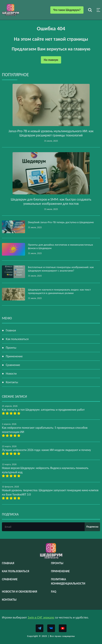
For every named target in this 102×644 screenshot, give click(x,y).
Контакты (12, 382)
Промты (11, 348)
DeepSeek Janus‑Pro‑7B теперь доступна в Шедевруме (61, 222)
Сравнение (13, 365)
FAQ (54, 592)
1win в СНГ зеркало (41, 617)
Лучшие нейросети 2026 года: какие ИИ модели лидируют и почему (46, 450)
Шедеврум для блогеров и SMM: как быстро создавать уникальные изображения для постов (51, 201)
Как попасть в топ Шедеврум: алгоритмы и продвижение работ (43, 410)
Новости (11, 374)
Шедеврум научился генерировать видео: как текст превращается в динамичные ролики (59, 291)
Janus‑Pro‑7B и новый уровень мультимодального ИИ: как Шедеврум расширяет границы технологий (51, 133)
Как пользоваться (17, 339)
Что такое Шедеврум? (67, 10)
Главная (11, 330)
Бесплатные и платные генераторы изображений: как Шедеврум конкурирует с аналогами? (61, 269)
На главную (51, 60)
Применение (14, 356)
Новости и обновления (19, 592)
